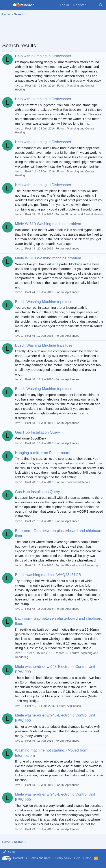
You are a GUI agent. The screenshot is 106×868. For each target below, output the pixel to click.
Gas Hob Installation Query (37, 432)
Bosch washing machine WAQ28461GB (48, 575)
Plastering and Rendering (81, 565)
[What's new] (92, 5)
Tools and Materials (78, 482)
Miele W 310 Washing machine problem (48, 224)
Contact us (20, 858)
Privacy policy (62, 858)
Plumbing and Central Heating (84, 214)
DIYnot (9, 852)
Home (87, 858)
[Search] (101, 5)
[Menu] (6, 5)
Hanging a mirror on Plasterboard (43, 453)
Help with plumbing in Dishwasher (43, 56)
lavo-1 (19, 86)
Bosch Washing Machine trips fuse (44, 302)
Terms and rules (40, 858)
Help (77, 858)
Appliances (72, 248)
